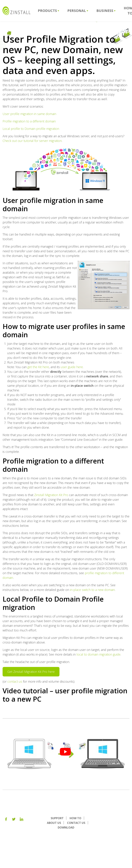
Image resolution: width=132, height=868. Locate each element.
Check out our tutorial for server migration (32, 141)
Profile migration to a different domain (29, 121)
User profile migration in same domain (29, 114)
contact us (15, 681)
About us (54, 823)
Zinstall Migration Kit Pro (51, 495)
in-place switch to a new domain (92, 590)
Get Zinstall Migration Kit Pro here (31, 672)
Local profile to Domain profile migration (31, 129)
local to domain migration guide (98, 654)
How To (75, 818)
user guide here (72, 367)
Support (57, 818)
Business (106, 11)
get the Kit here (38, 367)
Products (48, 11)
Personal (78, 11)
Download (66, 827)
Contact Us (76, 823)
